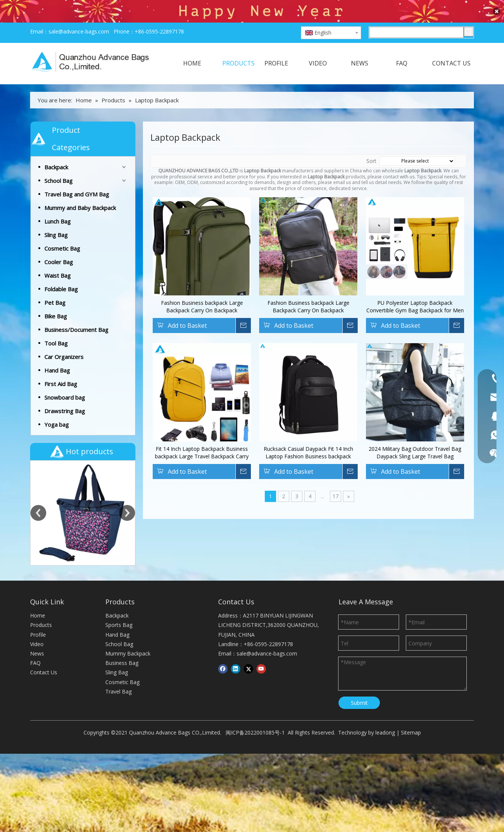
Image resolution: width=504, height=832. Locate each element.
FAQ (35, 648)
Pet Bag (55, 287)
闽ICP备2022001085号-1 (255, 717)
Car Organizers (64, 342)
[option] (83, 498)
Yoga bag (57, 409)
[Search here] (416, 17)
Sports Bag (119, 610)
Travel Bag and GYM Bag (77, 179)
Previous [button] (38, 498)
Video (37, 629)
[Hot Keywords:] (469, 17)
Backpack (56, 152)
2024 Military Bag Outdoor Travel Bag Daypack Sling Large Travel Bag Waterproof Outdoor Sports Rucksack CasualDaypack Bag (415, 438)
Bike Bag (56, 301)
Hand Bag (57, 355)
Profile (38, 619)
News (37, 638)
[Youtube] (261, 654)
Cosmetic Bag (62, 233)
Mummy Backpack (128, 638)
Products (41, 610)
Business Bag (122, 648)
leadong (385, 717)
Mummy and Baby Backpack (80, 193)
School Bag (58, 166)
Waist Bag (58, 260)
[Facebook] (223, 654)
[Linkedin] (236, 654)
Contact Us (44, 657)
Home (38, 600)
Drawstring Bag (65, 396)
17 (335, 481)
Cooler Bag (59, 247)
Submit (359, 688)
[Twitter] (248, 654)
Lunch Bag (58, 206)
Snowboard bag (65, 382)
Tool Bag (56, 328)
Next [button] (127, 498)
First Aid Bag (61, 369)
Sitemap (411, 717)
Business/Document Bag (76, 315)
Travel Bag (118, 676)
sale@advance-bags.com (79, 16)
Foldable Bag (61, 274)
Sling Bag (56, 220)
